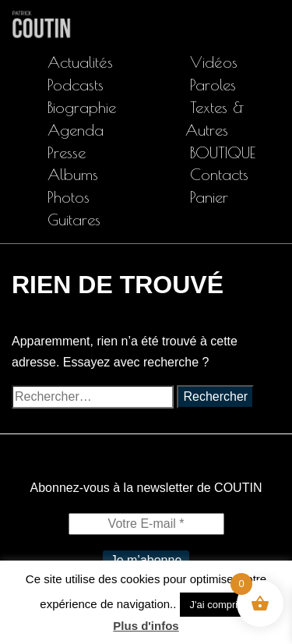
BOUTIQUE (223, 152)
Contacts (219, 174)
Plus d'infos (146, 626)
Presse (67, 152)
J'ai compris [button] (216, 605)
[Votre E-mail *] (146, 524)
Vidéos (214, 62)
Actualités (80, 62)
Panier (209, 197)
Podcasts (76, 85)
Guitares (74, 219)
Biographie (82, 107)
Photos (69, 197)
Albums (73, 174)
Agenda (76, 130)
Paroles (213, 85)
